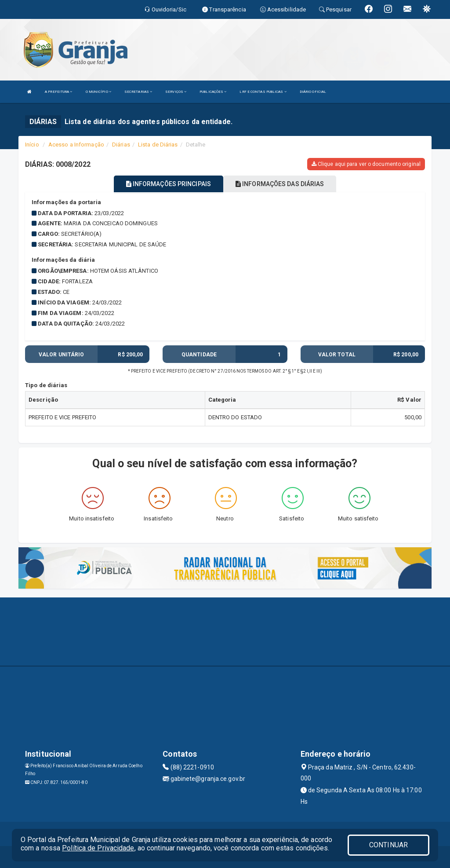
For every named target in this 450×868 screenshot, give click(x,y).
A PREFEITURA (58, 92)
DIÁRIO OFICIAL (313, 92)
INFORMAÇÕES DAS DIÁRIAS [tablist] (280, 184)
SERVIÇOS (176, 92)
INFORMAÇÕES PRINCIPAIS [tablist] (169, 184)
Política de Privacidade (98, 848)
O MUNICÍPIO (98, 92)
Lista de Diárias (158, 145)
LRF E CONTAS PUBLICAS (263, 92)
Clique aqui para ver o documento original (366, 164)
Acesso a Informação (76, 145)
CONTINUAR (388, 845)
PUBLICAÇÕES (213, 92)
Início (32, 145)
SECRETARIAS (138, 92)
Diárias (121, 145)
